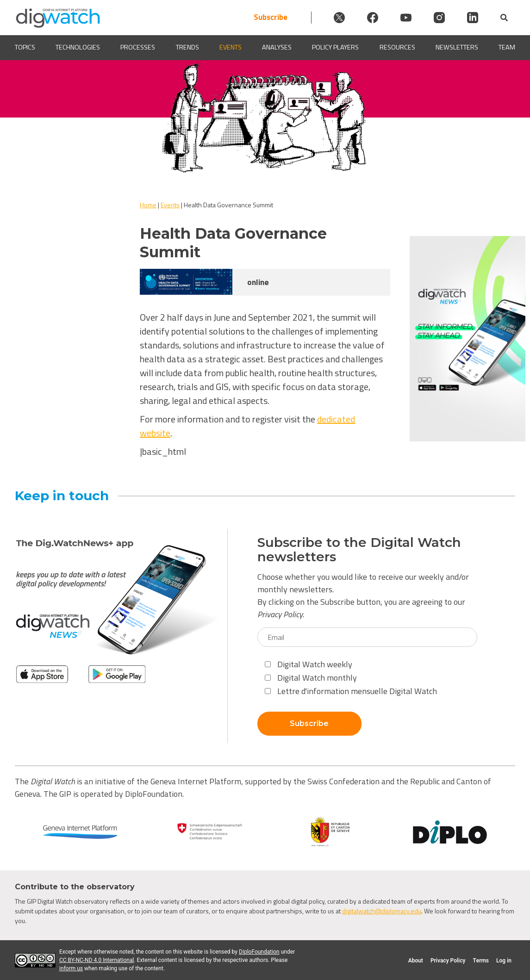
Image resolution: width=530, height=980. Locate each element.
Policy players (335, 47)
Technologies (78, 47)
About (416, 961)
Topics (25, 47)
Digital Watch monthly (311, 678)
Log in (504, 961)
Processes (138, 47)
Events (231, 47)
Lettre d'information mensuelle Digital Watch (351, 691)
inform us (71, 968)
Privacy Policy (280, 614)
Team (507, 47)
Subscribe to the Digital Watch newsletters (359, 550)
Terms (481, 961)
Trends (187, 47)
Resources (397, 47)
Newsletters (457, 47)
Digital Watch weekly (309, 664)
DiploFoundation (259, 952)
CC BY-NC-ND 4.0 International (97, 960)
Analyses (277, 47)
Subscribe (271, 17)
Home (148, 205)
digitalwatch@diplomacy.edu (382, 911)
